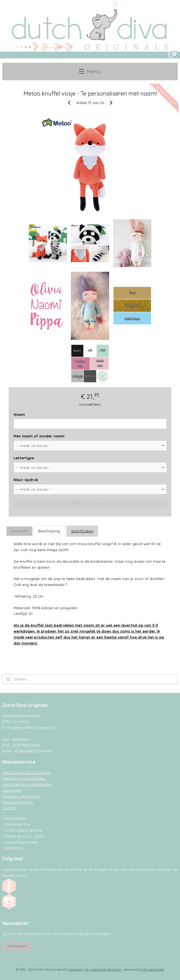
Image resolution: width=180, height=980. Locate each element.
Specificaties (82, 531)
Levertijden (12, 790)
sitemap (76, 970)
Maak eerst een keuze (90, 503)
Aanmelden (17, 946)
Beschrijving (49, 531)
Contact (9, 808)
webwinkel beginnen (106, 970)
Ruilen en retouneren (21, 796)
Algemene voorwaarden (24, 778)
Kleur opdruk (26, 480)
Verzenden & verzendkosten (27, 784)
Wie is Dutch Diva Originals (26, 773)
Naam (19, 414)
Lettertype (24, 458)
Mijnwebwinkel (153, 970)
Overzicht (19, 531)
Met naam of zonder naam (39, 436)
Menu (90, 71)
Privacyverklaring (18, 802)
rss (86, 970)
